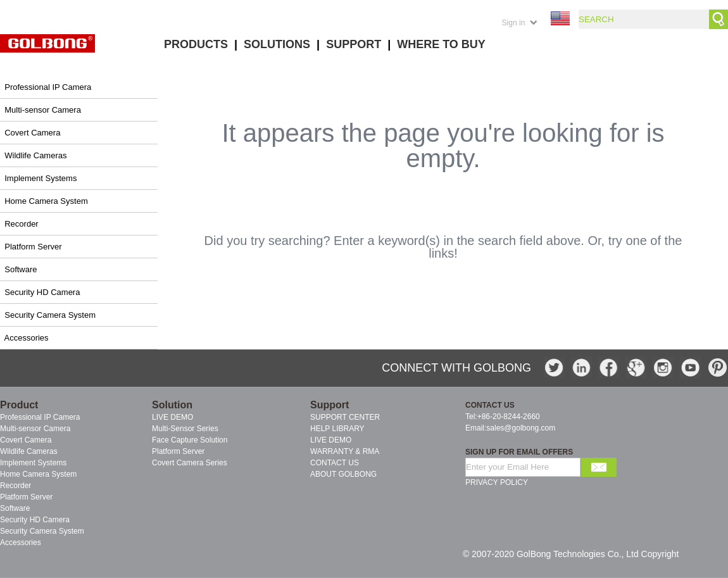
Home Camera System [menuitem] (38, 474)
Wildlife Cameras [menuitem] (29, 451)
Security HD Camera (42, 292)
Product (19, 405)
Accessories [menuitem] (21, 543)
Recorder (21, 224)
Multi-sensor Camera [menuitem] (35, 429)
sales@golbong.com (521, 428)
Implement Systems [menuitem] (33, 463)
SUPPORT (354, 44)
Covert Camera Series (190, 463)
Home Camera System (46, 201)
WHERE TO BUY (441, 44)
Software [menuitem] (15, 508)
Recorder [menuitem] (16, 486)
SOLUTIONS (277, 44)
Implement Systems (41, 178)
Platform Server (33, 247)
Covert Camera (32, 133)
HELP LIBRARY (337, 429)
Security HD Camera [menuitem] (35, 520)
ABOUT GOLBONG (343, 474)
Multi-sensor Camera (43, 110)
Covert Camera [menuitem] (26, 440)
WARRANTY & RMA (345, 451)
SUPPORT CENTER (345, 417)
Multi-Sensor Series (185, 429)
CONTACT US (335, 463)
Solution (172, 405)
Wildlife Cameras (35, 155)
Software (21, 269)
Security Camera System (50, 315)
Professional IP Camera (48, 87)
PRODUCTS (196, 44)
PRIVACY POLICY (497, 482)
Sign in (514, 23)
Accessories (27, 338)
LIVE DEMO (173, 417)
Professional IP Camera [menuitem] (40, 417)
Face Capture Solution (190, 440)
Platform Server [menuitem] (26, 497)
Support (329, 405)
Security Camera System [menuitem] (42, 531)
